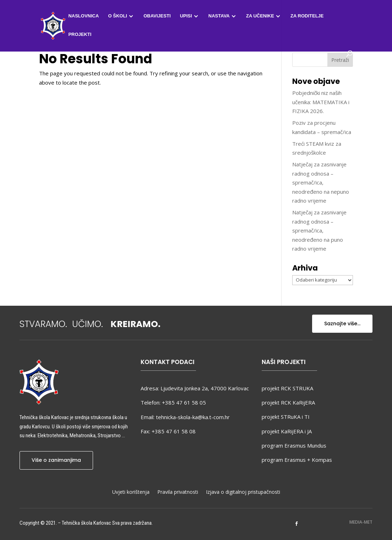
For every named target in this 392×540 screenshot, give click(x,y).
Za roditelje (307, 16)
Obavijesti (157, 16)
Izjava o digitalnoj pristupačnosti (243, 492)
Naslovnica (83, 16)
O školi (118, 16)
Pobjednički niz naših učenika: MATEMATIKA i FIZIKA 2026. (321, 102)
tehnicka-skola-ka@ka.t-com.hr (193, 417)
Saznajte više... (342, 324)
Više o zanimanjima (56, 460)
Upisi (186, 16)
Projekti (80, 34)
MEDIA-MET (361, 522)
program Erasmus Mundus (294, 445)
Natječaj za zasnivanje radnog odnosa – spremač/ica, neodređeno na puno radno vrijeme (319, 230)
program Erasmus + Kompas (297, 460)
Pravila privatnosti (178, 492)
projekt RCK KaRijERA (288, 402)
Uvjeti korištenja (131, 492)
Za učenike (260, 16)
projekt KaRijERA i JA (287, 431)
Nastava (219, 16)
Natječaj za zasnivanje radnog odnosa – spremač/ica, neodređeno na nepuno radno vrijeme (321, 182)
